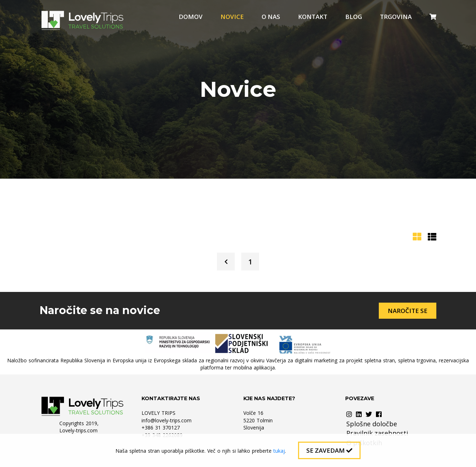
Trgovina (396, 17)
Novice (232, 17)
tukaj (279, 451)
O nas (271, 17)
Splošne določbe (372, 424)
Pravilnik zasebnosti (377, 433)
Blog (354, 17)
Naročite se (408, 311)
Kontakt (313, 17)
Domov (191, 17)
